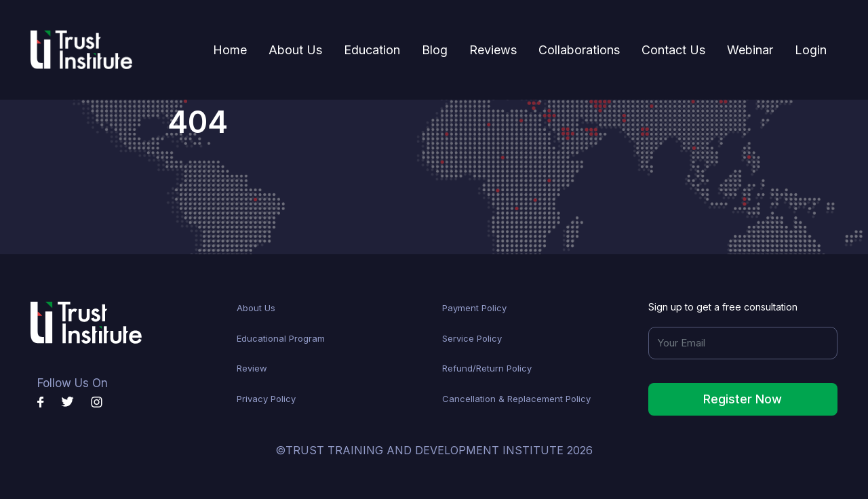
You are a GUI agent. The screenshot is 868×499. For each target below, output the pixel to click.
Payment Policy (474, 308)
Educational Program (281, 338)
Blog (435, 50)
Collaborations (579, 50)
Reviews (493, 50)
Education (372, 50)
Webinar (750, 50)
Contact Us (673, 50)
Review (252, 368)
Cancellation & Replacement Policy (516, 399)
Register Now (743, 399)
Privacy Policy (266, 399)
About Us (295, 50)
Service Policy (472, 338)
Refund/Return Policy (487, 368)
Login (811, 50)
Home (235, 48)
